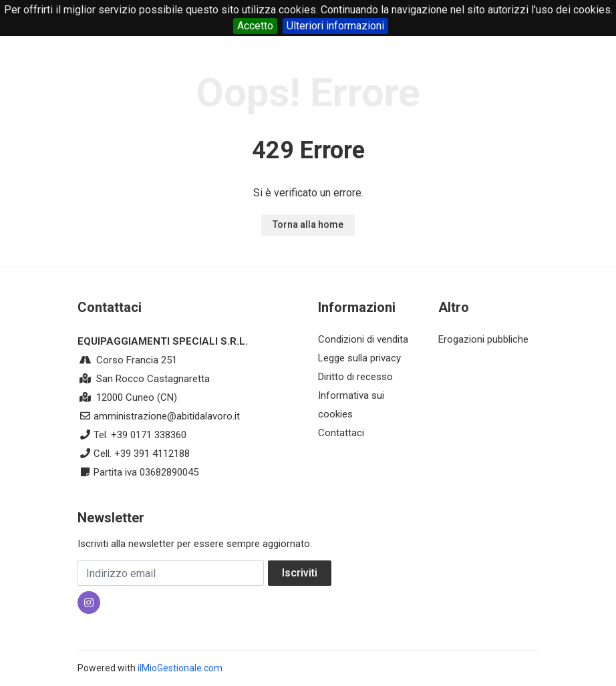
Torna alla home (308, 224)
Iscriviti (300, 573)
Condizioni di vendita (363, 339)
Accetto (255, 26)
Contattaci (341, 433)
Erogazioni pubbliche (483, 339)
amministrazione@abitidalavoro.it (167, 416)
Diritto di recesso (355, 377)
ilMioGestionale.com (180, 668)
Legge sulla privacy (359, 358)
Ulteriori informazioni (335, 26)
